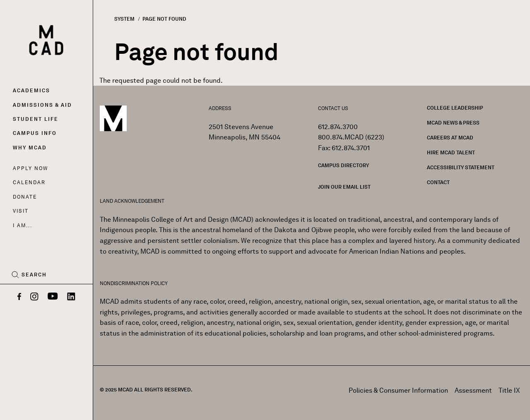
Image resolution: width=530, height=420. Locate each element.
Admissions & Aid (42, 105)
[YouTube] (53, 297)
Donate (25, 197)
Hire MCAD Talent (451, 152)
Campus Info (35, 133)
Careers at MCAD (450, 138)
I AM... (22, 225)
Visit (20, 211)
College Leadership (455, 108)
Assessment (473, 390)
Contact (438, 182)
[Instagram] (34, 297)
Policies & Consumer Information (398, 390)
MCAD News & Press (453, 123)
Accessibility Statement (461, 167)
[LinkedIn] (71, 297)
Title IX (509, 390)
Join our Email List (344, 187)
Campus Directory (343, 165)
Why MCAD (30, 148)
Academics (31, 90)
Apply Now (30, 168)
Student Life (36, 119)
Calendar (29, 182)
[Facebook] (19, 297)
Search (34, 275)
